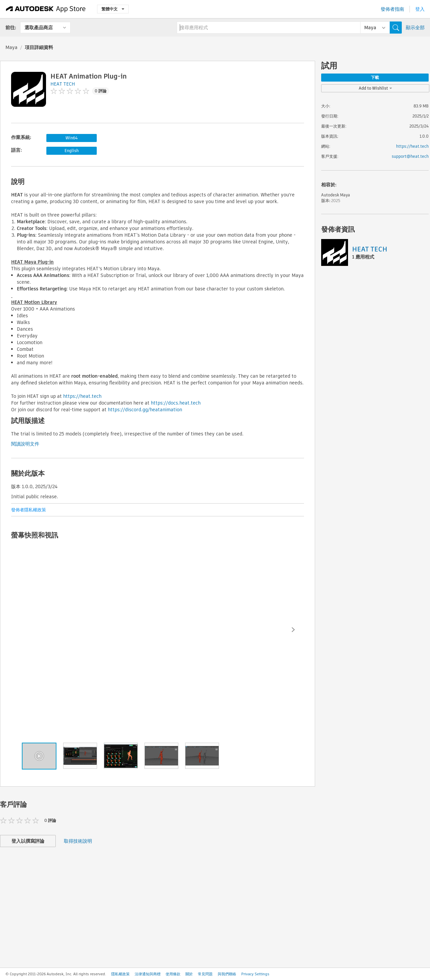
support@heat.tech (410, 156)
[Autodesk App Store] (46, 9)
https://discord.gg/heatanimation (145, 410)
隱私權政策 (120, 974)
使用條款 (173, 974)
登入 (420, 9)
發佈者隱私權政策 (29, 510)
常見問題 (205, 974)
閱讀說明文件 (25, 444)
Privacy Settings (255, 974)
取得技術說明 (78, 841)
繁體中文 (113, 9)
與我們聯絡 (227, 974)
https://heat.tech (82, 396)
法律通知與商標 (148, 974)
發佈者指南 (392, 9)
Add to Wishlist (375, 88)
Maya (11, 47)
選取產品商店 (39, 28)
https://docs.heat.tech (176, 403)
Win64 (72, 138)
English (72, 151)
